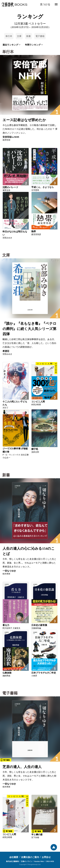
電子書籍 (40, 36)
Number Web (39, 861)
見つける (45, 4)
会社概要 (14, 857)
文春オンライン (27, 861)
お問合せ (46, 857)
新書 (28, 36)
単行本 (9, 36)
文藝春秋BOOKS (14, 4)
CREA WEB (50, 861)
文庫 (19, 36)
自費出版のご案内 (30, 857)
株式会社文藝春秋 (12, 861)
